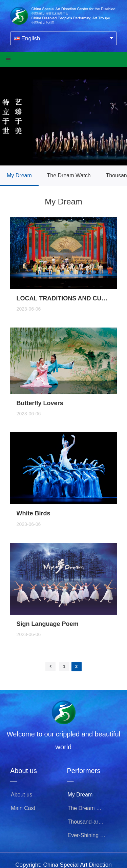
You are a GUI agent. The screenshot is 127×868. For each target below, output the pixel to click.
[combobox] (63, 38)
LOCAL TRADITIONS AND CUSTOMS (64, 298)
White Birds (34, 513)
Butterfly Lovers (40, 403)
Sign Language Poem (48, 624)
